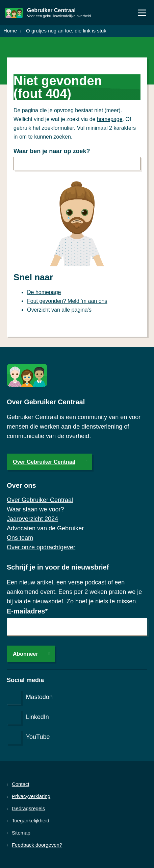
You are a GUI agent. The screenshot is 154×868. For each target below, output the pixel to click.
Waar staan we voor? (35, 509)
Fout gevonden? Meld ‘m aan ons (67, 301)
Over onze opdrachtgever (41, 547)
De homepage (44, 292)
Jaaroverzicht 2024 (32, 519)
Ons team (20, 538)
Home (10, 31)
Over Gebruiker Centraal (44, 462)
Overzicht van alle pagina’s (59, 310)
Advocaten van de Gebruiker (45, 528)
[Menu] (142, 13)
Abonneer (25, 654)
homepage (110, 119)
